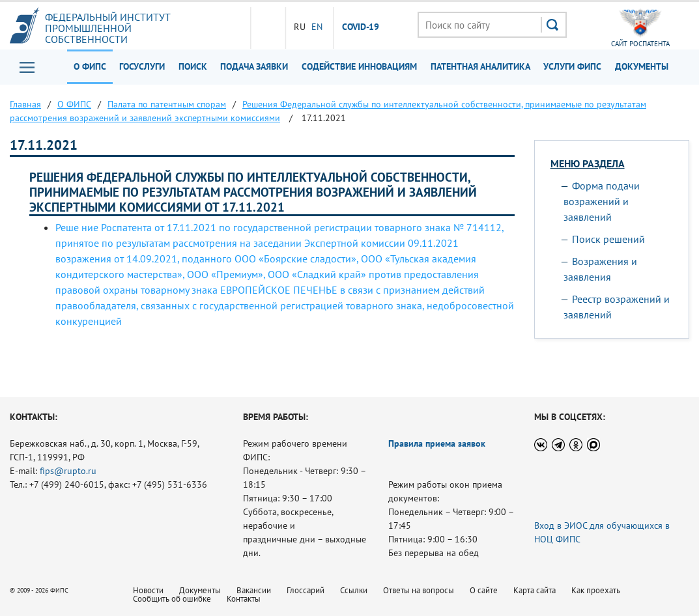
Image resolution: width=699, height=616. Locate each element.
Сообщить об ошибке (172, 599)
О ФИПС (90, 66)
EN (317, 27)
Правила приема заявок (437, 443)
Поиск (193, 66)
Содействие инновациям (359, 66)
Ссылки (354, 590)
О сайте (484, 590)
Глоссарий (306, 590)
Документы (642, 66)
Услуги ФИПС (572, 66)
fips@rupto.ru (68, 471)
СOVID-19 (361, 27)
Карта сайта (535, 590)
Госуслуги (142, 66)
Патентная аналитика (480, 66)
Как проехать (596, 590)
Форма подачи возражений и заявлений (602, 201)
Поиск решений (608, 239)
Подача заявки (254, 66)
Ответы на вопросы (419, 590)
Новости (148, 590)
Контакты (244, 599)
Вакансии (254, 590)
